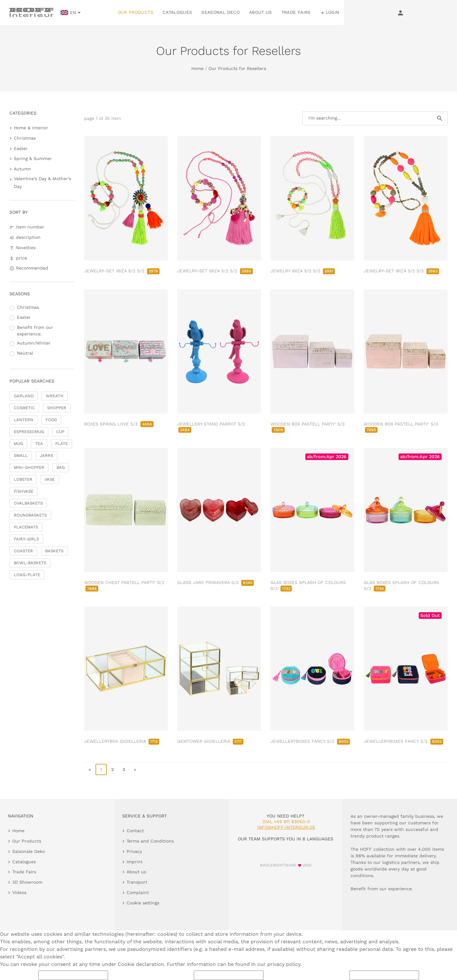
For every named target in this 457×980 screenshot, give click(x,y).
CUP (60, 432)
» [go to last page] (135, 769)
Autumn (22, 169)
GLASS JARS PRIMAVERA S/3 (215, 582)
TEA (39, 444)
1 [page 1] (101, 769)
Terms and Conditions (150, 841)
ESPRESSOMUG (29, 432)
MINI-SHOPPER (29, 467)
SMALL (21, 455)
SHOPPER (57, 408)
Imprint (135, 862)
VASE (50, 479)
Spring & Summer (33, 158)
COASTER (23, 551)
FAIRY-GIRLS (26, 539)
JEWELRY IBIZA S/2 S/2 (303, 271)
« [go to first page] (90, 769)
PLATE (62, 444)
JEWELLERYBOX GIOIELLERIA (122, 741)
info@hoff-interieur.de (286, 827)
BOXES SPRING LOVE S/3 (119, 424)
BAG (61, 467)
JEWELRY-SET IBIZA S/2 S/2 (122, 271)
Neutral (25, 353)
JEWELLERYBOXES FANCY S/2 (310, 741)
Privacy (134, 851)
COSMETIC (24, 408)
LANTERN (24, 420)
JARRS (46, 455)
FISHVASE (24, 491)
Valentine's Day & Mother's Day (42, 182)
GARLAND (24, 396)
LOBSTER (23, 479)
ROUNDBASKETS (30, 515)
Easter (21, 148)
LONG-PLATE (27, 575)
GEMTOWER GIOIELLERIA (210, 741)
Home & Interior (31, 128)
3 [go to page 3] (124, 769)
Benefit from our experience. (35, 331)
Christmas (25, 138)
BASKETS (54, 551)
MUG (18, 444)
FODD (51, 420)
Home (197, 68)
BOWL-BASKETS (30, 563)
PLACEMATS (26, 527)
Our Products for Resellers (237, 68)
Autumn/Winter (34, 343)
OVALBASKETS (28, 503)
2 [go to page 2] (112, 769)
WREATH (55, 396)
